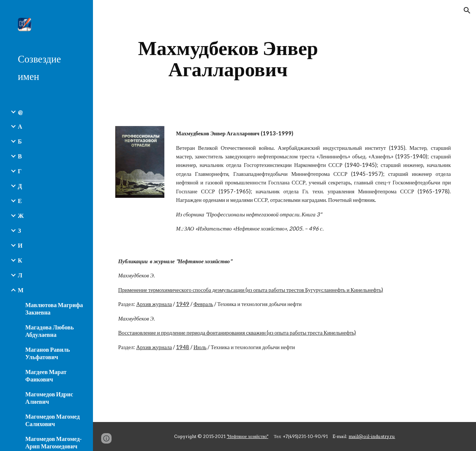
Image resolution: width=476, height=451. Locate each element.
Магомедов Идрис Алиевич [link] (49, 398)
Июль (200, 347)
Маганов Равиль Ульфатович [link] (48, 353)
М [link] (21, 290)
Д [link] (20, 186)
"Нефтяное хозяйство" (248, 436)
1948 (183, 347)
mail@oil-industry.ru (372, 436)
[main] (228, 59)
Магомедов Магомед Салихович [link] (52, 420)
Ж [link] (21, 215)
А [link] (20, 126)
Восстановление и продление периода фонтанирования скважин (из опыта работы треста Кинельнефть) (237, 333)
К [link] (20, 260)
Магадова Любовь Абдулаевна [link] (49, 331)
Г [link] (20, 171)
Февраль (203, 304)
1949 (183, 304)
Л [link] (20, 275)
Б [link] (20, 141)
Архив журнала (154, 304)
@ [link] (20, 112)
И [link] (20, 245)
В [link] (20, 156)
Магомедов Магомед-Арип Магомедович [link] (54, 442)
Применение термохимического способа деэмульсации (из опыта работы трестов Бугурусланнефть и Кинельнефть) (251, 290)
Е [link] (20, 201)
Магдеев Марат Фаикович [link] (46, 375)
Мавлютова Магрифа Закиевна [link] (54, 308)
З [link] (19, 230)
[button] (467, 10)
